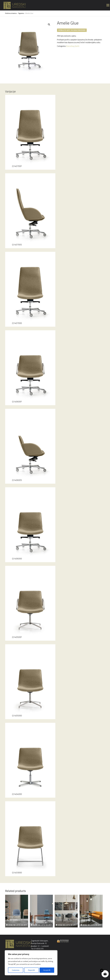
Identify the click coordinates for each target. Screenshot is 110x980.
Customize (16, 970)
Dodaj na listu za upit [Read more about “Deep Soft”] (67, 925)
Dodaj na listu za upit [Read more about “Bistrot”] (92, 925)
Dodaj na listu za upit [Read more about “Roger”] (42, 925)
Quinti (77, 46)
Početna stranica (11, 13)
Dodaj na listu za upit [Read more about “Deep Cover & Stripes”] (18, 925)
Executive (70, 46)
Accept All (47, 970)
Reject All (31, 970)
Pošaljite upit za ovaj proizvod (72, 30)
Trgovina (21, 13)
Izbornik (108, 5)
